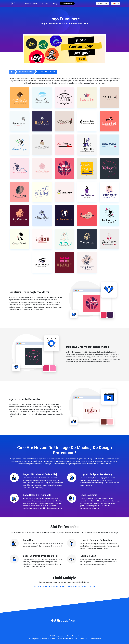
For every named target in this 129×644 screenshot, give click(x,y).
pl (66, 586)
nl (54, 586)
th (76, 586)
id (71, 586)
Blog (55, 3)
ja (63, 586)
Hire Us (81, 59)
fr (38, 586)
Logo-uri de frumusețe (47, 72)
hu (82, 586)
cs (69, 586)
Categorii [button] (44, 3)
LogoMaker (60, 636)
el (57, 586)
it (52, 586)
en (35, 586)
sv (94, 586)
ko (79, 586)
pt (60, 586)
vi (73, 586)
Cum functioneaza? (30, 3)
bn (88, 586)
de (41, 586)
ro (115, 3)
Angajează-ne (67, 3)
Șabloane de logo (26, 72)
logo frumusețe (53, 404)
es (43, 586)
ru (46, 586)
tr (49, 586)
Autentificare (102, 3)
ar (85, 586)
